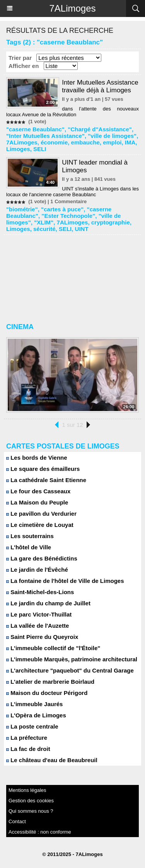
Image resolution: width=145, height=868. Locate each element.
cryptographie (111, 222)
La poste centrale (32, 726)
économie (54, 142)
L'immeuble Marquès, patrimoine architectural (72, 659)
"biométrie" (22, 209)
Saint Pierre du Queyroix (42, 637)
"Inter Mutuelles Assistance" (45, 136)
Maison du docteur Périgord (47, 693)
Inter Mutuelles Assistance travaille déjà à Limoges (100, 86)
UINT (82, 229)
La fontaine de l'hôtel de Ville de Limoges (65, 581)
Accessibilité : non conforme (40, 832)
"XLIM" (44, 222)
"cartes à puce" (62, 209)
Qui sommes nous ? (31, 811)
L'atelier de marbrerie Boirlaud (50, 682)
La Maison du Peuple (37, 502)
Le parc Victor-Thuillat (39, 614)
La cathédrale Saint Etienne (46, 480)
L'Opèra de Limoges (36, 715)
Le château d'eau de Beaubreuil (52, 760)
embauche (85, 142)
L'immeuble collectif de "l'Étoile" (53, 648)
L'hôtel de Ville (29, 547)
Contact (17, 821)
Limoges (18, 149)
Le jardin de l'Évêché (37, 570)
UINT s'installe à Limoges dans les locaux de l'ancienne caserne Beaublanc (72, 192)
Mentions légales (27, 790)
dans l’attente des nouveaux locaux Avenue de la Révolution (72, 112)
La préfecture (27, 738)
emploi (112, 142)
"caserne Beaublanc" (35, 129)
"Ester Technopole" (68, 216)
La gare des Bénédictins (42, 558)
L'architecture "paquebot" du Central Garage (70, 670)
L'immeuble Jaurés (34, 704)
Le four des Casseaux (38, 491)
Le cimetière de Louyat (40, 525)
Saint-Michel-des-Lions (40, 592)
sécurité (44, 229)
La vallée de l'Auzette (38, 626)
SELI (40, 149)
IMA (130, 142)
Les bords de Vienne (37, 458)
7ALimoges (72, 8)
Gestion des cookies (31, 801)
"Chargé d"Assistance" (100, 129)
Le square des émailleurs (43, 469)
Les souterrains (30, 536)
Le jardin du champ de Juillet (48, 603)
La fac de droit (28, 749)
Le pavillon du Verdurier (41, 514)
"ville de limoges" (112, 136)
